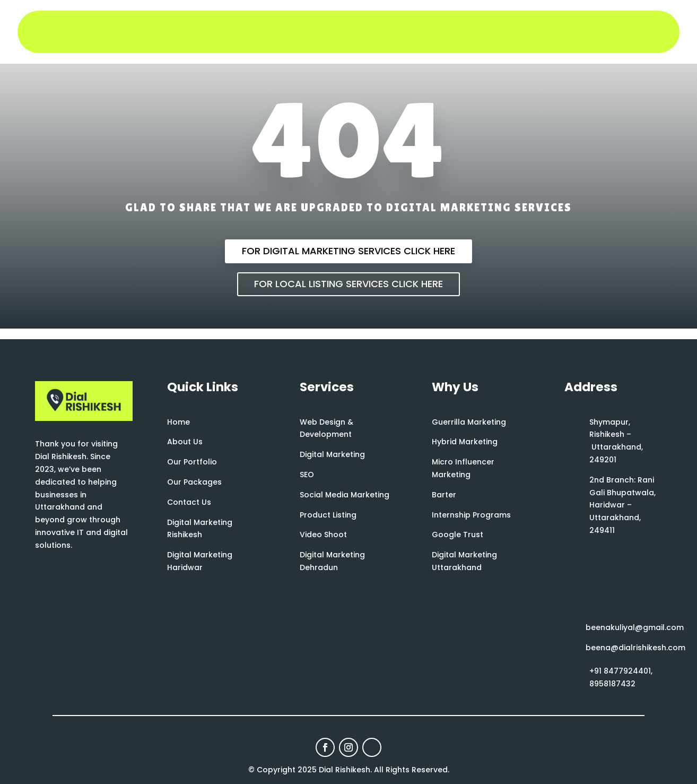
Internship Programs (471, 515)
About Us (185, 442)
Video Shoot (323, 535)
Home (178, 422)
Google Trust (458, 535)
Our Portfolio (192, 462)
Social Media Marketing (345, 495)
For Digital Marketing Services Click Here (348, 251)
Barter (444, 495)
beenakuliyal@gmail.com (635, 627)
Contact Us (189, 502)
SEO (307, 475)
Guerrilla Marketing (469, 422)
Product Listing (328, 515)
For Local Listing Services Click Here (348, 284)
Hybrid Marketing (465, 442)
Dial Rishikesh (345, 770)
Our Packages (194, 482)
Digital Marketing (332, 454)
